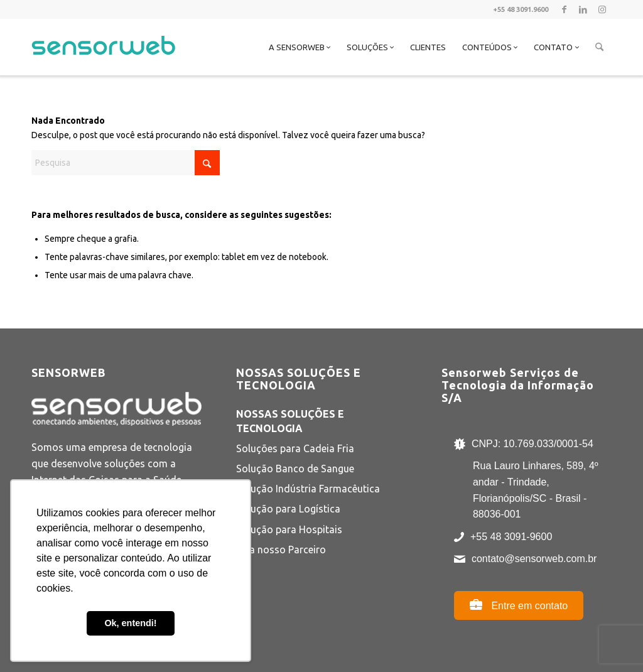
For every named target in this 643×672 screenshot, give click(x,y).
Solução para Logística (288, 509)
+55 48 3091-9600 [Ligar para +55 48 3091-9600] (511, 537)
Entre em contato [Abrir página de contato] (519, 605)
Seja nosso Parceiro (281, 550)
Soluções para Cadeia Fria (295, 448)
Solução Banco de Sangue (295, 469)
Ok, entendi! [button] (130, 623)
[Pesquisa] (599, 47)
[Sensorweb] (103, 63)
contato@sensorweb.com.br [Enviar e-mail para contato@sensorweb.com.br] (534, 559)
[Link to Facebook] (564, 9)
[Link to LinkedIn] (583, 9)
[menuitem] (300, 47)
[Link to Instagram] (602, 9)
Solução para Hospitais (289, 529)
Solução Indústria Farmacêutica (308, 489)
